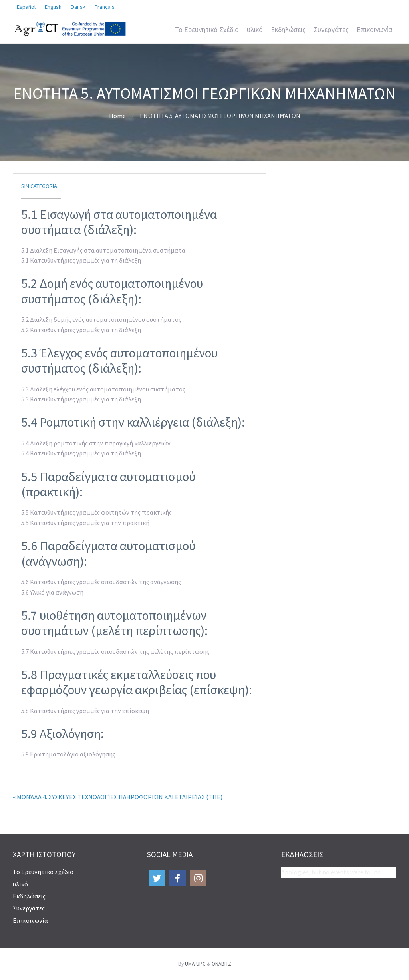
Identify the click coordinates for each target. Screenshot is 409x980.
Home (117, 116)
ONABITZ (221, 964)
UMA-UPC (195, 964)
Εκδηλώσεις (288, 30)
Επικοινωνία (374, 30)
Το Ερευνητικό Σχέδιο (207, 30)
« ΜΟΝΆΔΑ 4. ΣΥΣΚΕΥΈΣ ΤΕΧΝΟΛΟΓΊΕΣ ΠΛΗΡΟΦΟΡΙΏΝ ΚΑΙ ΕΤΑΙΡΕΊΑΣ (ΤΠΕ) (118, 797)
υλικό (255, 30)
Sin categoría (39, 186)
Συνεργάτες (331, 30)
